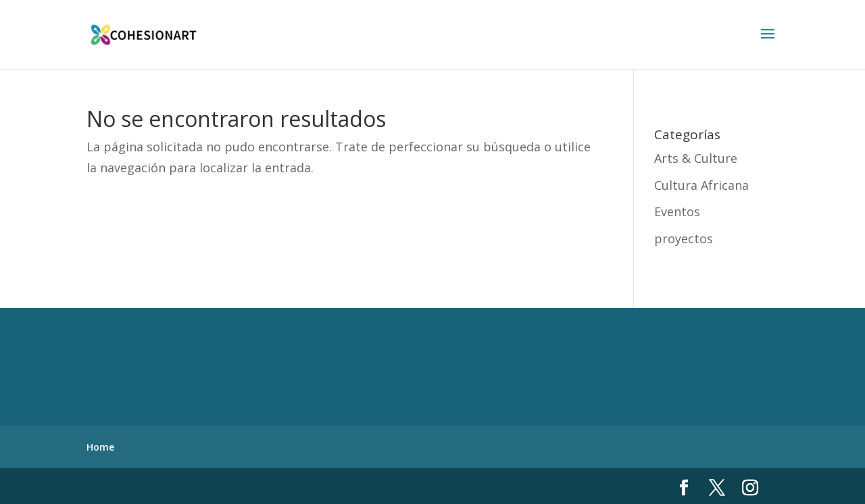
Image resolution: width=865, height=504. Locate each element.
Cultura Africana (701, 185)
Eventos (677, 211)
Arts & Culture (696, 158)
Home (100, 447)
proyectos (684, 238)
